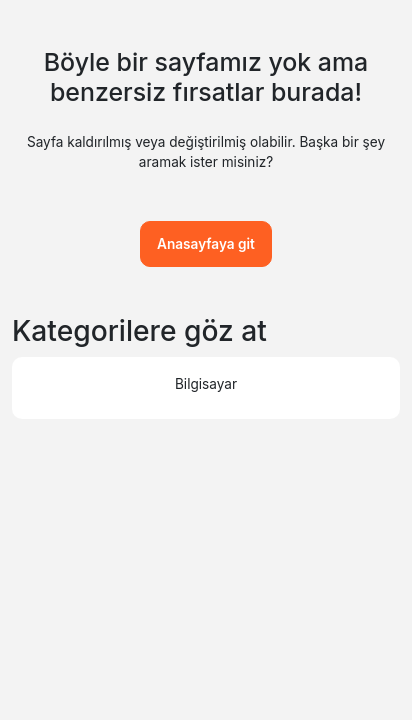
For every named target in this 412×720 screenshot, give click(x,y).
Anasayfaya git (206, 244)
